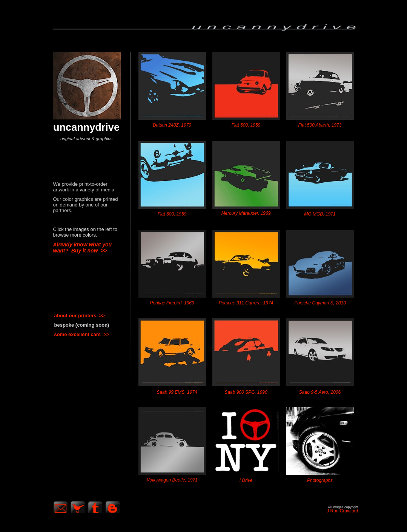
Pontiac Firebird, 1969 (172, 303)
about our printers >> (80, 316)
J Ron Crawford (342, 511)
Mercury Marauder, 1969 (246, 213)
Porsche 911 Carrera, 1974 (246, 303)
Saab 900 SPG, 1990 (246, 392)
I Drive (246, 480)
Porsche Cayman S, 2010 (320, 303)
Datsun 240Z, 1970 (172, 125)
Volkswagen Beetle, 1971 (172, 480)
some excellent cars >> (82, 334)
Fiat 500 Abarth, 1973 (320, 125)
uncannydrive (86, 127)
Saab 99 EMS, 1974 (177, 392)
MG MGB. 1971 (320, 214)
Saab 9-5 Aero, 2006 (320, 392)
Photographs (320, 480)
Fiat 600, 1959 (172, 214)
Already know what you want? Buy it (83, 248)
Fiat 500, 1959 (246, 125)
